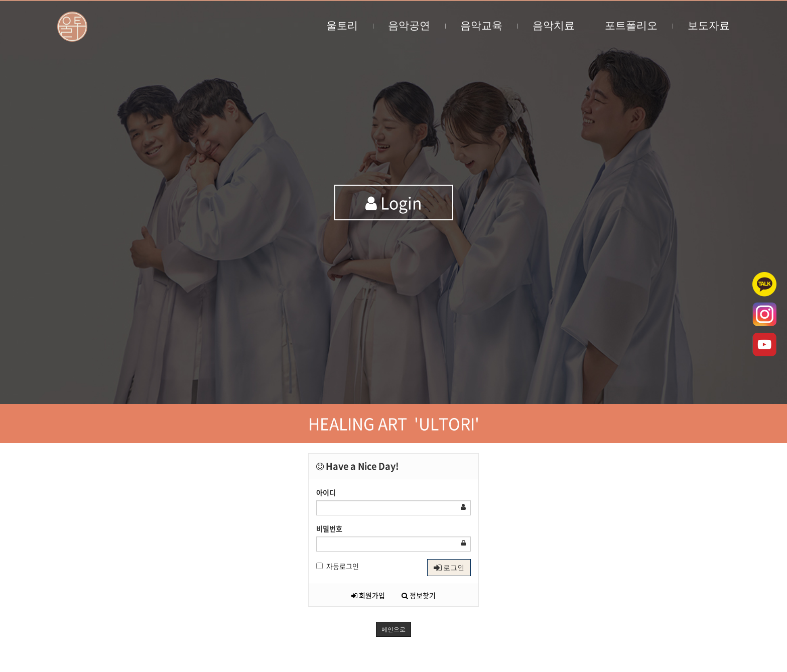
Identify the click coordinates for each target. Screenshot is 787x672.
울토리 (350, 25)
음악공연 (417, 25)
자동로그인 (338, 566)
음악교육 (489, 25)
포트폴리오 (639, 25)
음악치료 (561, 25)
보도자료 (709, 25)
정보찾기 (419, 595)
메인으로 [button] (393, 629)
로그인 (449, 568)
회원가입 (368, 595)
